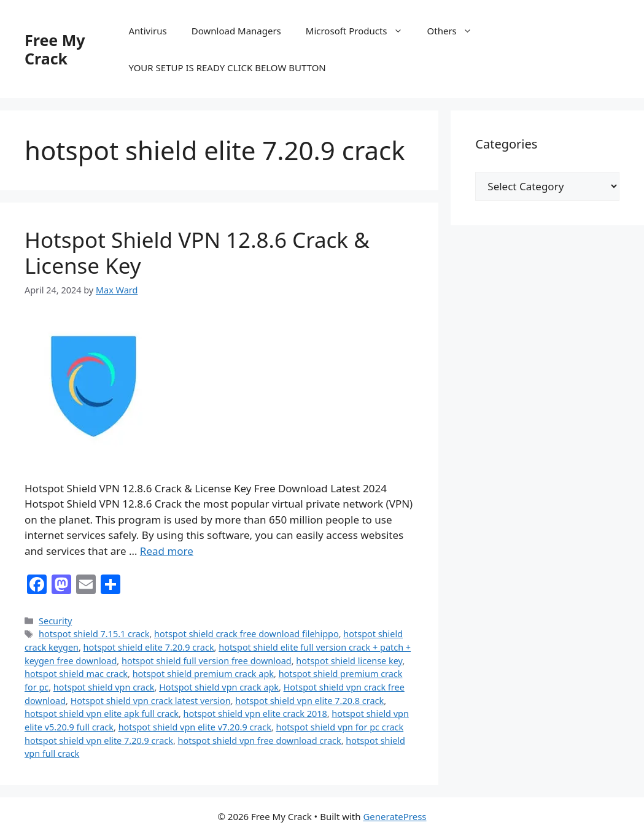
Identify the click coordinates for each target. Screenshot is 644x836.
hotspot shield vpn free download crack (260, 741)
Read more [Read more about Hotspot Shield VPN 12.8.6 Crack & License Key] (167, 551)
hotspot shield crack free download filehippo (246, 634)
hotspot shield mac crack (76, 674)
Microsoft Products (360, 31)
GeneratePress (394, 816)
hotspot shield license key (349, 661)
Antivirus (147, 31)
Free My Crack (55, 49)
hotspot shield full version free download (207, 661)
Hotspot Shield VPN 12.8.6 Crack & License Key (197, 253)
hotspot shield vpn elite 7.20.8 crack (309, 701)
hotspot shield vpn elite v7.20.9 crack (195, 727)
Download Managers (236, 31)
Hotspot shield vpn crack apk (219, 687)
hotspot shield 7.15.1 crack (94, 634)
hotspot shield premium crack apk (203, 674)
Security (55, 621)
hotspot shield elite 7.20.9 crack (149, 647)
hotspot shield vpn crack (104, 687)
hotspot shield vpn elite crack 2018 (255, 714)
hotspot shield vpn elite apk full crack (102, 714)
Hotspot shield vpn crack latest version (151, 701)
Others (456, 31)
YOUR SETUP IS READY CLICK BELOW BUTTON (227, 68)
